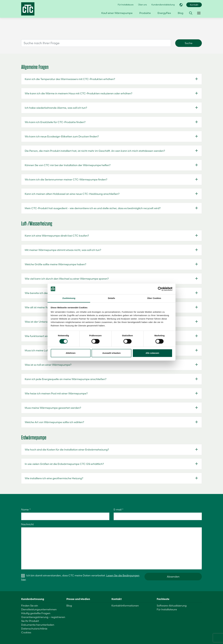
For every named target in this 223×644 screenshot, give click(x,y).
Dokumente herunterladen (38, 625)
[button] (191, 13)
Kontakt (194, 5)
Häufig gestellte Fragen (36, 613)
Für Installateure (126, 5)
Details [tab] (111, 298)
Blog (181, 13)
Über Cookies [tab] (154, 298)
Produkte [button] (145, 13)
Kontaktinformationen (125, 606)
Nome (25, 510)
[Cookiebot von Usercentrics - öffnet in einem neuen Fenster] (160, 289)
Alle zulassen (152, 353)
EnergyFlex (164, 13)
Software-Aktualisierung (172, 606)
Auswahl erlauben (111, 353)
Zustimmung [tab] (69, 298)
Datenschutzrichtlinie (34, 629)
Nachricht (27, 524)
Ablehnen (71, 353)
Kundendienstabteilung (163, 5)
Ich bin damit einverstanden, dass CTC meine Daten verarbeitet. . (80, 577)
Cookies (26, 632)
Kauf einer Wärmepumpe (117, 13)
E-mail (118, 510)
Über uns (143, 5)
